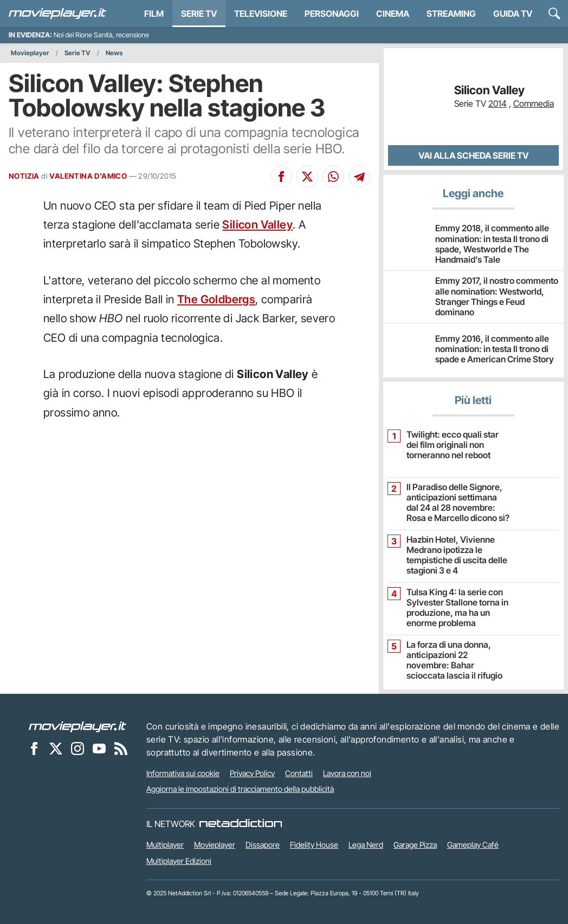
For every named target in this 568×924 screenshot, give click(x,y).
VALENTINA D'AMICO (88, 176)
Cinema (393, 14)
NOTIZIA (24, 176)
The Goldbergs (216, 299)
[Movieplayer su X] (56, 749)
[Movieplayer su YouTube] (99, 749)
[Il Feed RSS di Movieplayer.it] (121, 749)
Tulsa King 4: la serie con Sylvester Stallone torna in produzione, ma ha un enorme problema (457, 608)
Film (154, 14)
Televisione (261, 14)
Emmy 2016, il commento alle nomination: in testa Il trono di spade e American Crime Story (495, 349)
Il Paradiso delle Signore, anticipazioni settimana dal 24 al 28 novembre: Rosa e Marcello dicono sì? (458, 503)
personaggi (332, 14)
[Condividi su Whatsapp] (333, 177)
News (114, 53)
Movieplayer (30, 53)
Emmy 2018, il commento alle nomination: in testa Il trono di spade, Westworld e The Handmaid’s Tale (492, 244)
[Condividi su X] (307, 177)
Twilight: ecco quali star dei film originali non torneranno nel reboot (453, 445)
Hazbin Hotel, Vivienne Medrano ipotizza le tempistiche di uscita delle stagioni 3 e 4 (457, 555)
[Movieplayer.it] (57, 14)
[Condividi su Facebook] (281, 177)
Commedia (534, 103)
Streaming (451, 14)
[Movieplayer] (78, 726)
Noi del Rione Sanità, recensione (101, 35)
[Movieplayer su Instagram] (78, 749)
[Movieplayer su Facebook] (34, 749)
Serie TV (199, 14)
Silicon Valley (257, 225)
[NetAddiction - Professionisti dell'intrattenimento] (241, 824)
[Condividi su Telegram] (359, 177)
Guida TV (513, 14)
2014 (498, 103)
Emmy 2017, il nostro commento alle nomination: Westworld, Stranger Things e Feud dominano (497, 296)
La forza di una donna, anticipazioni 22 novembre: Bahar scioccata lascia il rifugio (454, 661)
